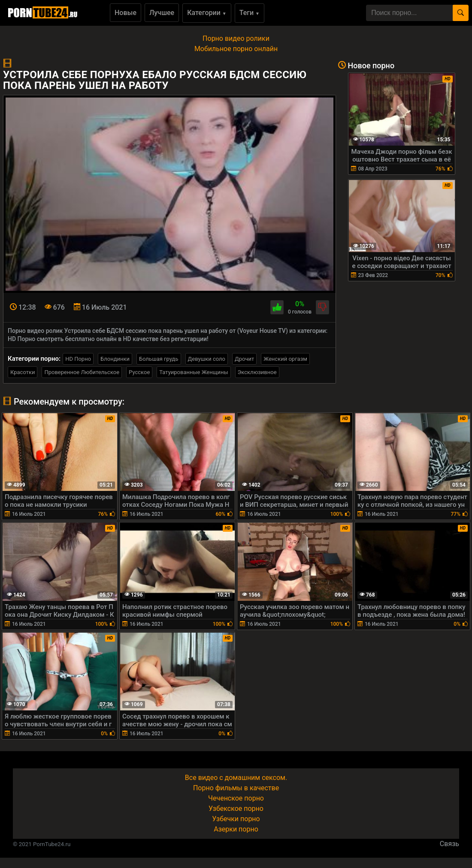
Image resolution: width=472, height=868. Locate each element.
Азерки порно (236, 829)
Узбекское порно (236, 809)
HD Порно (78, 359)
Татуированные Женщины (194, 372)
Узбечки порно (236, 819)
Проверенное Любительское (82, 372)
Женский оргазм (285, 359)
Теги (250, 13)
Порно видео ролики (236, 38)
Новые (126, 13)
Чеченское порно (236, 798)
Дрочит (244, 359)
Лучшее (162, 13)
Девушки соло (207, 359)
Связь (449, 844)
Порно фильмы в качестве (236, 788)
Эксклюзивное (257, 372)
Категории (207, 13)
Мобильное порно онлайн (236, 49)
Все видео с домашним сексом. (236, 778)
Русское (139, 372)
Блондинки (115, 359)
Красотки (23, 372)
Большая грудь (159, 359)
